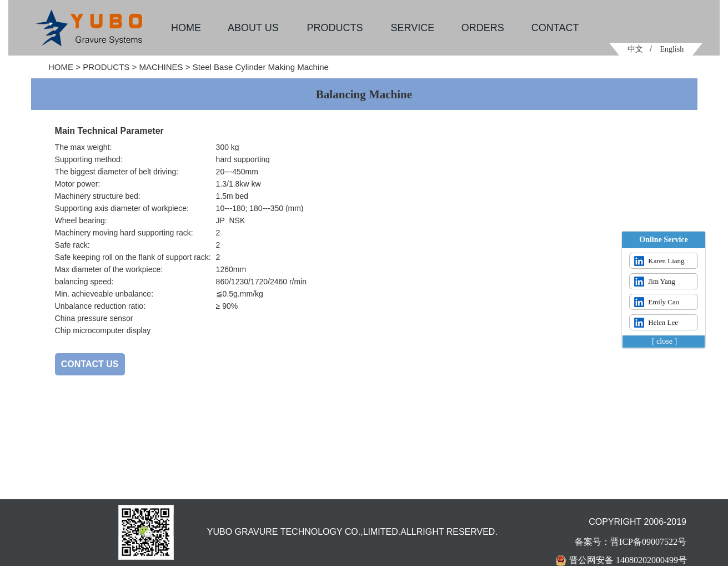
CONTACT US (90, 364)
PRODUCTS (106, 67)
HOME (61, 67)
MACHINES (161, 67)
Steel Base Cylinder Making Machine (261, 67)
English (672, 49)
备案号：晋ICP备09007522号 (631, 542)
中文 (635, 49)
